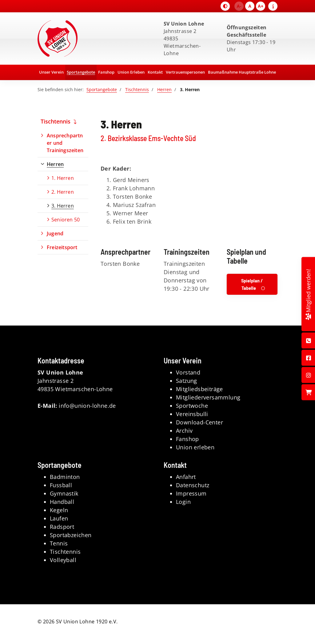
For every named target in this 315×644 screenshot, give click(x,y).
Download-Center (199, 422)
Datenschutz (193, 485)
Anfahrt (186, 477)
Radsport (62, 527)
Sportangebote (81, 72)
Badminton (65, 477)
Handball (62, 502)
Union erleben (195, 447)
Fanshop (106, 72)
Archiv (184, 431)
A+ (261, 6)
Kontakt (155, 72)
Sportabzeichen (71, 535)
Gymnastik (64, 493)
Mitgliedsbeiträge (199, 389)
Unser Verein (51, 72)
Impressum (191, 493)
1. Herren (63, 178)
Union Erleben (131, 72)
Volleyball (63, 560)
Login (183, 502)
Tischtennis (137, 89)
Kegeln (59, 510)
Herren (164, 89)
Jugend (55, 233)
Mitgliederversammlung (208, 397)
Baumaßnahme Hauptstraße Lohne (242, 72)
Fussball (61, 485)
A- (239, 6)
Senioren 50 (66, 220)
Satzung (187, 381)
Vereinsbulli (192, 414)
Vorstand (188, 372)
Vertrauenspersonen (185, 72)
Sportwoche (192, 406)
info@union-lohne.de (87, 406)
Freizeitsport (62, 247)
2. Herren (63, 192)
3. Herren (63, 206)
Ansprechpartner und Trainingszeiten (65, 143)
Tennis (59, 543)
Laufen (59, 518)
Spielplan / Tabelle (252, 284)
